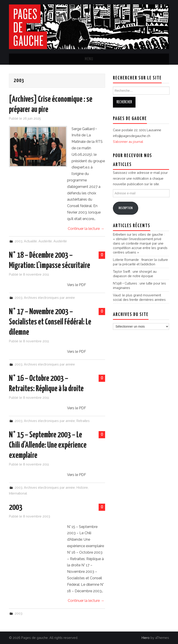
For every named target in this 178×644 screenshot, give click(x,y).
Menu (89, 59)
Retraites (83, 421)
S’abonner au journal (128, 142)
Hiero (146, 638)
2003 (19, 241)
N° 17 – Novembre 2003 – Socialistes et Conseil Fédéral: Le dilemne (50, 322)
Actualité (30, 241)
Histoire (82, 487)
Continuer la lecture (86, 229)
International (18, 493)
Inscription (126, 208)
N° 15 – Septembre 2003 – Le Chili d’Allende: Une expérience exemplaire (48, 445)
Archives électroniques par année (49, 298)
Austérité (45, 241)
